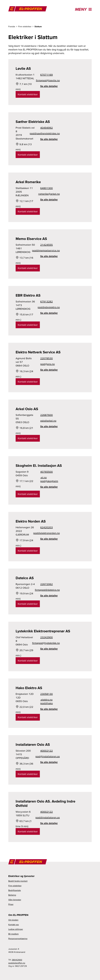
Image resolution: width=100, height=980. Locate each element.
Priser (11, 904)
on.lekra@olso (48, 421)
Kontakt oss (14, 925)
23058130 (46, 694)
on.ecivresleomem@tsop (50, 250)
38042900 (17, 960)
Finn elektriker (15, 886)
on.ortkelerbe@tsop (50, 307)
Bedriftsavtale (15, 890)
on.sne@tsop (47, 364)
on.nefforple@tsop (17, 963)
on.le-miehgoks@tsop (49, 479)
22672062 (46, 584)
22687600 (46, 415)
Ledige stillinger (16, 929)
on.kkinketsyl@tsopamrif (50, 643)
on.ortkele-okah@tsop (46, 701)
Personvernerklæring (18, 939)
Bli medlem (13, 934)
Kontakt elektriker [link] (28, 94)
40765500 (46, 472)
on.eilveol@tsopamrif (50, 80)
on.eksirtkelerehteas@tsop (50, 133)
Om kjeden (13, 920)
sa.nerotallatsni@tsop (50, 756)
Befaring (12, 895)
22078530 (46, 358)
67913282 (46, 302)
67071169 (46, 75)
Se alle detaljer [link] (49, 86)
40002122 (46, 751)
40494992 (46, 128)
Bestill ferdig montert (18, 881)
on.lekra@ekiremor (50, 194)
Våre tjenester (15, 900)
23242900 (46, 637)
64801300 (46, 188)
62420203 (46, 527)
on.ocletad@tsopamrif (50, 590)
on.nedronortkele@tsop (50, 533)
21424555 (46, 245)
